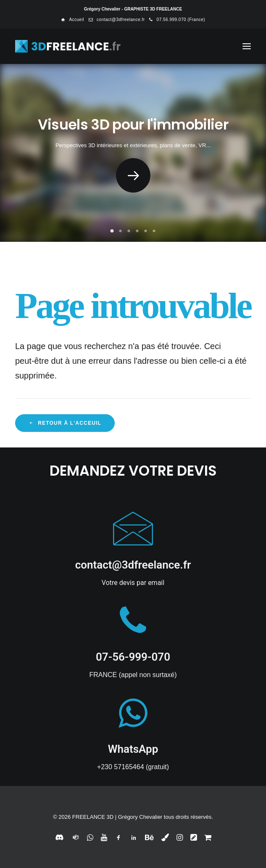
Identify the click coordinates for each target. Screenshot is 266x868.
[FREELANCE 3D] (68, 46)
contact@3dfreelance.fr (121, 20)
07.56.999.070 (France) (181, 20)
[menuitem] (72, 20)
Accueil (76, 20)
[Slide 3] (129, 231)
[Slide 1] (112, 231)
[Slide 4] (137, 231)
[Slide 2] (121, 231)
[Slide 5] (146, 231)
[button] (247, 46)
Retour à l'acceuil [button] (65, 423)
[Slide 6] (154, 231)
